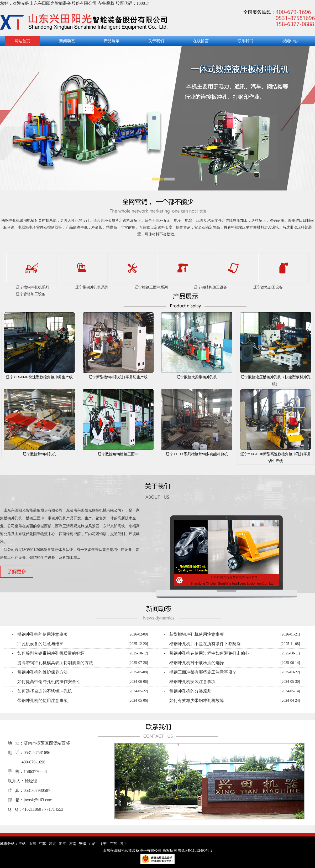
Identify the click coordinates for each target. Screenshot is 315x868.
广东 (113, 844)
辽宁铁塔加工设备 (268, 287)
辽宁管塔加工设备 (31, 294)
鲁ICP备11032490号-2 (195, 851)
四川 (123, 844)
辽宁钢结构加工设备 (211, 287)
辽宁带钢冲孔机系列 (92, 287)
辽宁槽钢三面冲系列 (151, 287)
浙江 (62, 844)
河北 (52, 844)
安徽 (83, 844)
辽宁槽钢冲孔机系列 (33, 287)
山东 (32, 844)
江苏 (42, 844)
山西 (93, 844)
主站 (22, 844)
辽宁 (103, 844)
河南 (73, 844)
